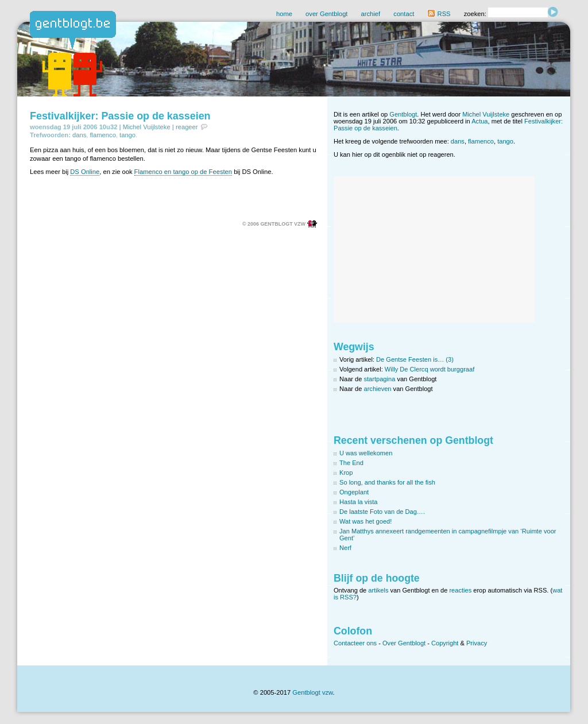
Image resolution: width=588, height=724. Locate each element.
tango (127, 135)
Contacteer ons (355, 643)
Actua (479, 121)
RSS (439, 14)
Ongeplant (354, 492)
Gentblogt (403, 114)
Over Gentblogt (404, 643)
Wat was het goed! (365, 521)
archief (371, 14)
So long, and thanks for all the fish (387, 482)
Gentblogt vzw (312, 692)
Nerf (345, 548)
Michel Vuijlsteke (147, 127)
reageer (187, 127)
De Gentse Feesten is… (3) (415, 359)
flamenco (102, 135)
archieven (378, 389)
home (284, 14)
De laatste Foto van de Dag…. (382, 512)
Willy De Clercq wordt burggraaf (430, 369)
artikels (378, 590)
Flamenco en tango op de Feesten (183, 172)
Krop (346, 473)
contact (404, 14)
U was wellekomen (366, 453)
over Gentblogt (326, 14)
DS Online (85, 172)
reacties (460, 590)
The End (351, 463)
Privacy (477, 643)
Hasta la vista (359, 502)
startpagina (380, 379)
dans (79, 135)
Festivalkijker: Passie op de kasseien (120, 116)
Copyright (445, 643)
